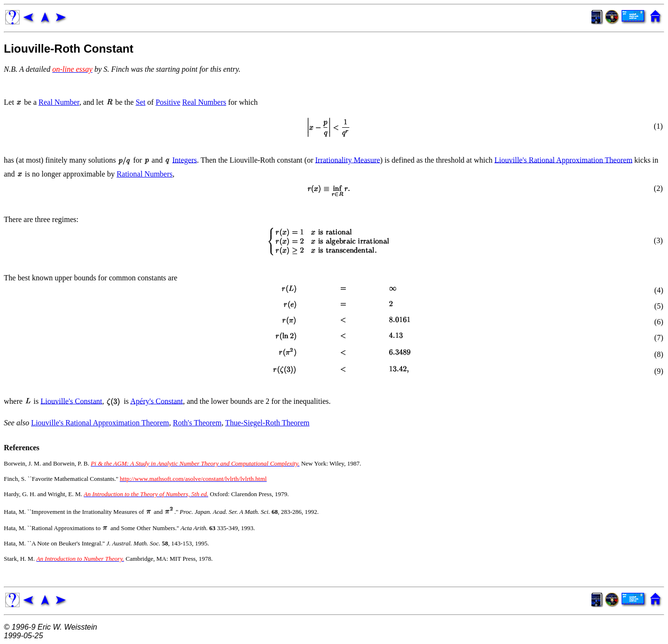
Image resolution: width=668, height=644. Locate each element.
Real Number (59, 102)
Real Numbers (204, 102)
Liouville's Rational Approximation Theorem (563, 160)
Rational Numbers (145, 174)
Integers (185, 160)
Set (140, 102)
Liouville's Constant (72, 401)
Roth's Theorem (197, 423)
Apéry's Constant (156, 401)
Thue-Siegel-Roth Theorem (267, 423)
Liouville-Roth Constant (69, 49)
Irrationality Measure (348, 160)
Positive (168, 102)
